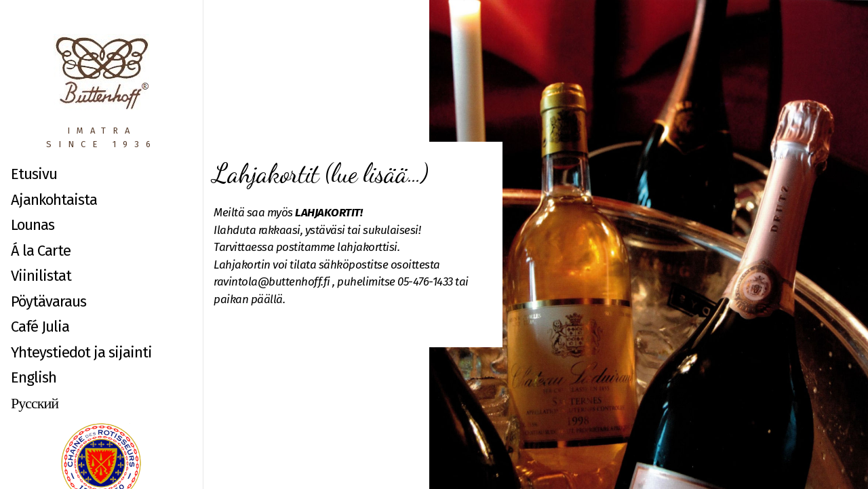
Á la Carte (41, 251)
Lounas (33, 225)
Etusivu (34, 174)
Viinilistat (41, 276)
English (34, 377)
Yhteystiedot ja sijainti (81, 352)
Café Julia (40, 327)
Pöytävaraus (48, 301)
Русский (35, 403)
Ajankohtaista (54, 200)
